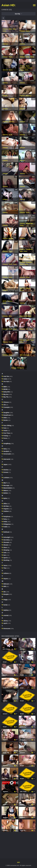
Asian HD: (9, 5)
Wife (21, 251)
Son (27, 329)
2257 (18, 862)
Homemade (29, 223)
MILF (14, 29)
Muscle (11, 238)
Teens (28, 31)
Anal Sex (5, 122)
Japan (10, 57)
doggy (22, 70)
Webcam (28, 316)
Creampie (29, 262)
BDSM (5, 301)
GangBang (29, 249)
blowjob (30, 68)
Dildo (10, 29)
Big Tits (22, 288)
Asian (4, 31)
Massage (29, 96)
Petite (28, 57)
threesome (23, 68)
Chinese (5, 29)
